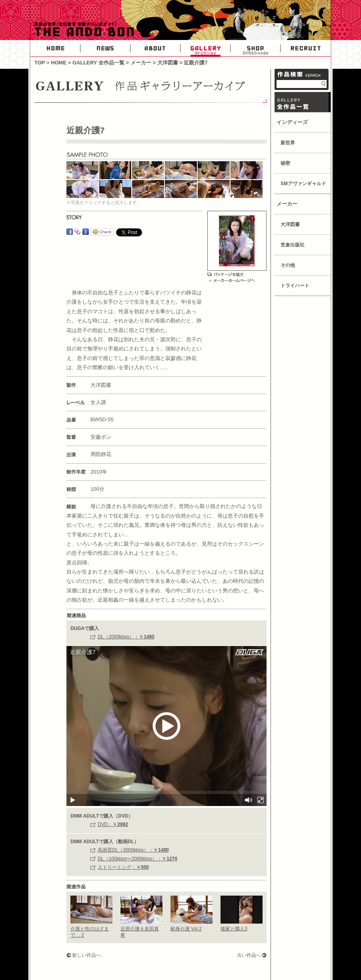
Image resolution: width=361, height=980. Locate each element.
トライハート (295, 286)
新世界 (288, 143)
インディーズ (292, 122)
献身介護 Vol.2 (186, 929)
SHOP (256, 48)
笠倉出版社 (293, 245)
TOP (40, 63)
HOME (55, 48)
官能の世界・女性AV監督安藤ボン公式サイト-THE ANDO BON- (82, 30)
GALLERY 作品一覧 (303, 102)
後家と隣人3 (234, 929)
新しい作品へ (86, 955)
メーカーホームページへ (231, 280)
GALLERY (206, 48)
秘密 (285, 163)
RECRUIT (306, 48)
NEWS (105, 48)
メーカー (141, 63)
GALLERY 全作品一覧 (98, 63)
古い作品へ (249, 955)
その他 (288, 265)
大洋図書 (168, 63)
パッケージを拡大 (226, 274)
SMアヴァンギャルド (303, 184)
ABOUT (155, 48)
